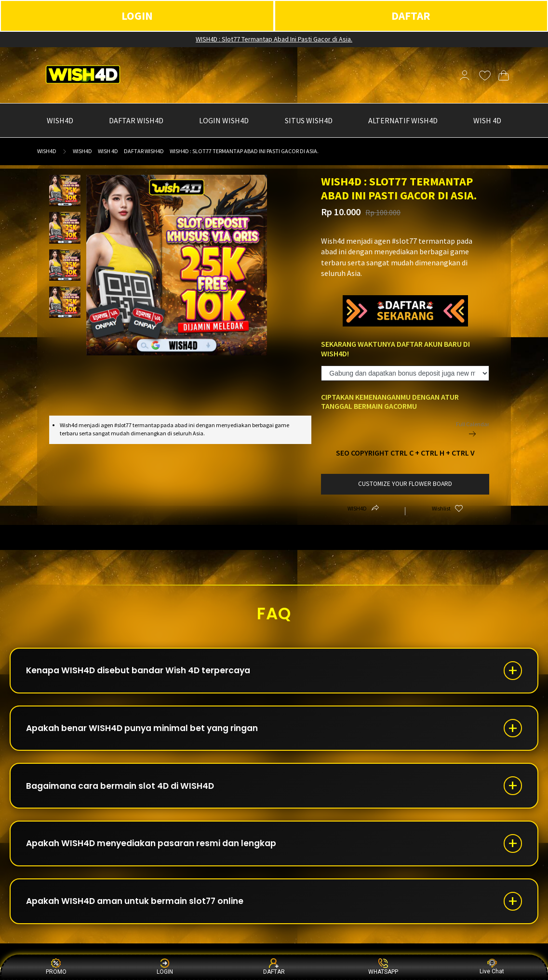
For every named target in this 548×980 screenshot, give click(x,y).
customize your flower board (405, 484)
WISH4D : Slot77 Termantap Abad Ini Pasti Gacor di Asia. (274, 39)
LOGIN (137, 16)
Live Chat (492, 967)
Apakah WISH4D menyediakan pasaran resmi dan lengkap (159, 852)
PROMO (56, 967)
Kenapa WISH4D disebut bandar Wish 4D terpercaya (144, 672)
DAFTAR (411, 16)
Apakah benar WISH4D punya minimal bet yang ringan (150, 732)
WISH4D (47, 151)
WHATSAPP (383, 967)
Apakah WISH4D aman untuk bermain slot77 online (141, 912)
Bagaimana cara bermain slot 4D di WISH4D (126, 792)
